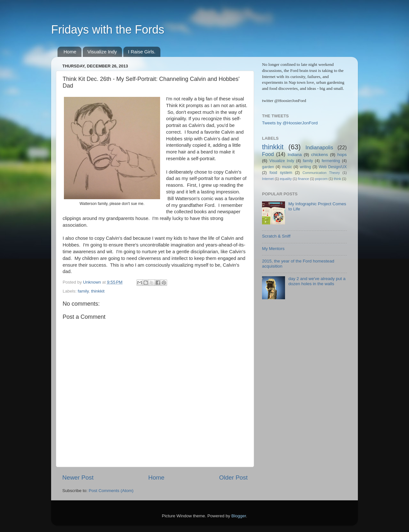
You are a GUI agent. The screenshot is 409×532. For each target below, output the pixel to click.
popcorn (321, 179)
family (83, 291)
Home (70, 52)
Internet (268, 179)
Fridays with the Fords (108, 30)
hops (342, 155)
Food (268, 154)
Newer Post (78, 477)
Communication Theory (321, 173)
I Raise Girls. (142, 52)
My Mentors (273, 249)
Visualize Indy (102, 52)
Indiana (295, 155)
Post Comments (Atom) (111, 491)
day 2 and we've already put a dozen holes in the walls (317, 281)
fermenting (331, 161)
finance (303, 179)
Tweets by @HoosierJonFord (290, 123)
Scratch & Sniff (276, 236)
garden (268, 167)
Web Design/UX (333, 167)
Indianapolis (319, 147)
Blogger (239, 516)
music (287, 167)
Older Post (233, 477)
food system (281, 173)
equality (286, 179)
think (338, 179)
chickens (320, 155)
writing (305, 167)
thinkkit (98, 291)
